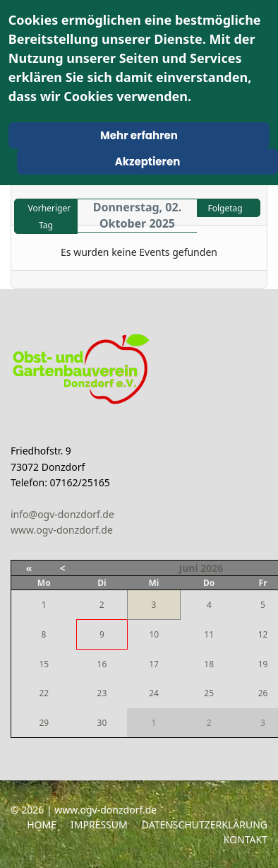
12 (263, 634)
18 (209, 664)
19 (263, 664)
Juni (189, 568)
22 (44, 693)
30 (102, 723)
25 (209, 693)
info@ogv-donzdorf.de (62, 514)
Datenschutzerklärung (205, 825)
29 (44, 723)
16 (102, 664)
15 (44, 664)
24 (154, 693)
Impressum (99, 825)
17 (154, 664)
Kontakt (246, 839)
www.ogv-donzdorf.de (62, 530)
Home (42, 825)
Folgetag (225, 208)
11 (209, 634)
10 (154, 634)
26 (263, 693)
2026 (212, 568)
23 (102, 693)
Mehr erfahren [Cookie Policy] (139, 135)
